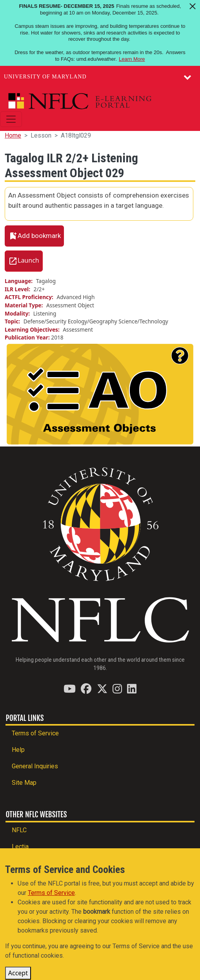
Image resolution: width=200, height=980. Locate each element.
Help (18, 750)
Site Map (24, 783)
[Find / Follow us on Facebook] (86, 689)
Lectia (20, 847)
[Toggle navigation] (11, 119)
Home (13, 135)
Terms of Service (35, 733)
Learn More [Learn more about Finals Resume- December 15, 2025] (132, 59)
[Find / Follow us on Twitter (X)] (102, 689)
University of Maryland (45, 77)
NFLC (19, 830)
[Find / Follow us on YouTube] (70, 689)
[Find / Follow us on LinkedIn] (132, 689)
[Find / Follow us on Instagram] (117, 689)
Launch (28, 260)
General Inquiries (35, 766)
